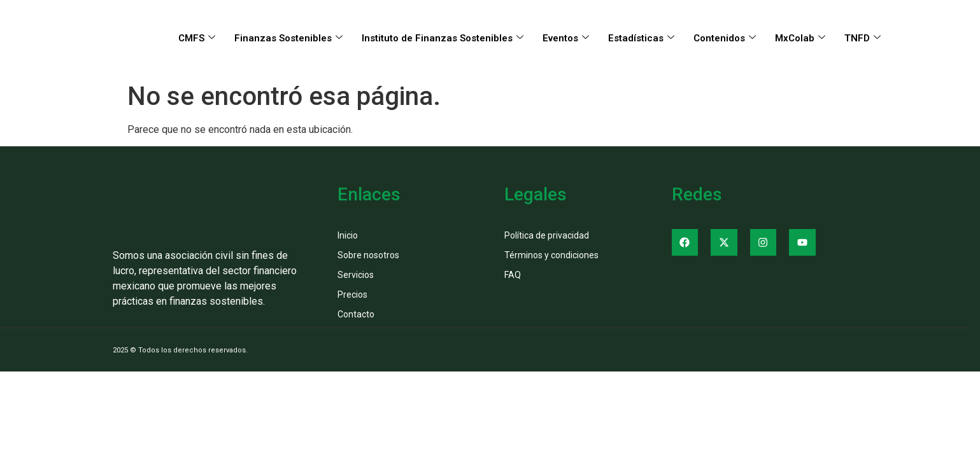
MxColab (800, 38)
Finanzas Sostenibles (288, 38)
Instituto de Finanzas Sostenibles (443, 38)
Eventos (566, 38)
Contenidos (725, 38)
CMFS (197, 38)
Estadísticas (641, 38)
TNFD (863, 38)
